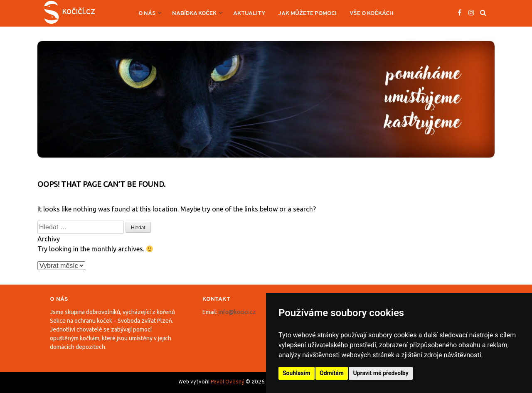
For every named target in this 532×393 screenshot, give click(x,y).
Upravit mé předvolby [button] (381, 373)
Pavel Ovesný (228, 382)
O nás (147, 14)
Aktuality (249, 14)
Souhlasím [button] (297, 373)
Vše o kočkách (372, 14)
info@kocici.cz (237, 312)
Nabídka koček (194, 14)
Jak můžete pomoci (307, 14)
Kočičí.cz (79, 12)
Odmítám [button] (332, 373)
